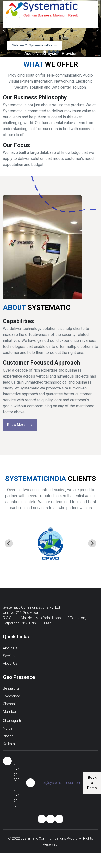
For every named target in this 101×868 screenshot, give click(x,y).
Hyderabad (11, 696)
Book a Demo (92, 783)
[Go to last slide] (9, 543)
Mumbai (9, 712)
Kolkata (9, 744)
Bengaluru (11, 688)
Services (10, 656)
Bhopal (9, 736)
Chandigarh (12, 721)
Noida (8, 728)
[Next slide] (92, 543)
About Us (10, 648)
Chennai (9, 704)
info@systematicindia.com (60, 783)
